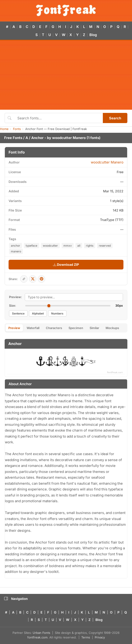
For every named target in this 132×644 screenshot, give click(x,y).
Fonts (17, 129)
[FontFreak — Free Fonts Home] (66, 10)
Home (4, 129)
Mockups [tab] (112, 328)
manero (16, 251)
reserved (105, 246)
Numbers (57, 313)
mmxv (68, 246)
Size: (13, 305)
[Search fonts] (58, 118)
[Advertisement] (66, 75)
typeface (31, 246)
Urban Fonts (41, 633)
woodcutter (50, 246)
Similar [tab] (94, 328)
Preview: (15, 297)
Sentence (18, 313)
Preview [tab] (14, 328)
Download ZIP (66, 265)
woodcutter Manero (69, 138)
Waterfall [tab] (33, 328)
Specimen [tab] (76, 328)
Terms (86, 637)
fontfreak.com (37, 637)
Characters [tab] (54, 328)
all (79, 246)
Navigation (16, 599)
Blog (93, 35)
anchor (16, 246)
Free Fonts (13, 138)
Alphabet (38, 313)
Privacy (100, 637)
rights (90, 246)
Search (115, 118)
